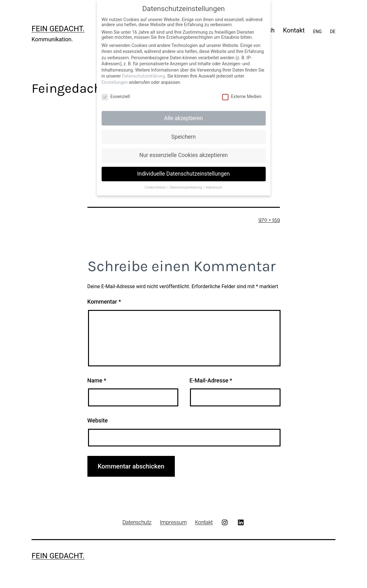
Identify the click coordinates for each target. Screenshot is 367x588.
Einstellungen (115, 82)
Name (97, 380)
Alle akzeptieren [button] (184, 118)
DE (333, 32)
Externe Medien (242, 96)
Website (98, 420)
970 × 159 (269, 220)
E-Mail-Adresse (211, 380)
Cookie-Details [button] (156, 187)
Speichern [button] (183, 137)
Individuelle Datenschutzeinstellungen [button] (183, 174)
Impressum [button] (214, 187)
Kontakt (294, 30)
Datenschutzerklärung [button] (186, 187)
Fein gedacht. (58, 29)
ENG (317, 32)
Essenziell (116, 96)
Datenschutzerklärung (143, 76)
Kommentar (104, 302)
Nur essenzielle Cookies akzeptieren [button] (183, 155)
